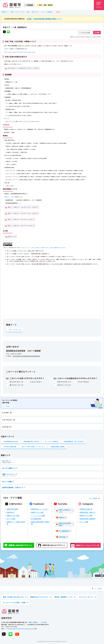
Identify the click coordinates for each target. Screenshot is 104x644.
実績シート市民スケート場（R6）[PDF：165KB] (22, 207)
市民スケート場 (9, 197)
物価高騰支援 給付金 (11, 441)
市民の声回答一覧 (8, 420)
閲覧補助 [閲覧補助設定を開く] (29, 5)
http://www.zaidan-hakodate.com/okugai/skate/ (20, 52)
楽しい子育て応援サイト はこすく (34, 447)
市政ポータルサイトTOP (17, 12)
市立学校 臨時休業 (10, 447)
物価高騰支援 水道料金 (31, 441)
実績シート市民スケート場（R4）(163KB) (20, 219)
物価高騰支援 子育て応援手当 (74, 441)
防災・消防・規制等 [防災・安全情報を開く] (45, 5)
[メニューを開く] (99, 5)
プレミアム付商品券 (51, 441)
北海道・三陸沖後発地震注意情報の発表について (44, 19)
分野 (28, 12)
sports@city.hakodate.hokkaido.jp (27, 356)
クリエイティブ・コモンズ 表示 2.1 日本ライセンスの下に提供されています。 (43, 247)
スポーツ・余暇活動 (47, 12)
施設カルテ (11, 236)
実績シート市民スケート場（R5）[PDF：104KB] (22, 213)
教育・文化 (35, 12)
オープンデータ (15, 330)
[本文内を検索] (90, 33)
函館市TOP (5, 12)
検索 (98, 32)
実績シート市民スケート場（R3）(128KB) (20, 225)
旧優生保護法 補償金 (58, 447)
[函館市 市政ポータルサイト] (12, 5)
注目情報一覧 (7, 413)
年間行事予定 (7, 427)
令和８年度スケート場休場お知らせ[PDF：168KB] (23, 68)
